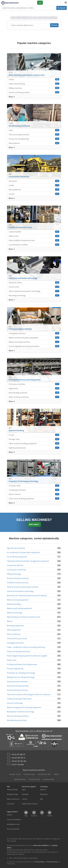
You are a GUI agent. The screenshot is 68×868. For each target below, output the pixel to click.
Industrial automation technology (20, 591)
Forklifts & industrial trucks (18, 583)
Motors (10, 621)
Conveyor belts (34, 486)
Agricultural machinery (16, 548)
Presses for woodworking (34, 139)
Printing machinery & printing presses (22, 664)
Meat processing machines (34, 342)
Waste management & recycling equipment (24, 707)
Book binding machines (34, 393)
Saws (34, 130)
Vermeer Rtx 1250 (44, 774)
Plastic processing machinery (18, 651)
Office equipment (14, 630)
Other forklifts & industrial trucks (34, 240)
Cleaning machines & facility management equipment (28, 561)
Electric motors (34, 494)
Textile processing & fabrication (19, 699)
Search (62, 8)
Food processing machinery (18, 578)
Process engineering (15, 669)
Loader (34, 185)
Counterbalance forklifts (34, 245)
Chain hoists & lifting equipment (34, 499)
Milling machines (34, 88)
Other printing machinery (34, 397)
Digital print (34, 388)
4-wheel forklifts (34, 232)
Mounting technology (34, 295)
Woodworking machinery (17, 720)
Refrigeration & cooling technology (21, 677)
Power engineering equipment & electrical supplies (27, 656)
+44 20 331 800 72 (18, 754)
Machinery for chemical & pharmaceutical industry (27, 596)
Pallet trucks (34, 236)
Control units (34, 287)
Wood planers (34, 143)
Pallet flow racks (20, 779)
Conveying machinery (34, 490)
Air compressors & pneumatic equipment (23, 552)
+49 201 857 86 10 (18, 758)
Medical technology (15, 613)
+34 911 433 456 (17, 765)
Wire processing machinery (18, 716)
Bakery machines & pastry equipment (34, 338)
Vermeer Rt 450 (49, 779)
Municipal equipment (15, 626)
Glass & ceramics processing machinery (23, 587)
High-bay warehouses (34, 448)
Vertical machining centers (34, 92)
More (12, 97)
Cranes (34, 194)
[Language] (62, 3)
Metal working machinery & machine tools (24, 617)
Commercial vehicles (15, 565)
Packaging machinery (34, 333)
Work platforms (34, 190)
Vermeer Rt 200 (34, 779)
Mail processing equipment (18, 600)
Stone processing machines (18, 686)
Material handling (14, 604)
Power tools (12, 660)
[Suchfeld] (30, 25)
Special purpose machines (17, 682)
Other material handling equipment (34, 443)
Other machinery (14, 634)
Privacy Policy (40, 862)
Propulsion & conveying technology (21, 673)
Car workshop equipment (17, 557)
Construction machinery (17, 570)
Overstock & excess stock (17, 639)
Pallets (56, 774)
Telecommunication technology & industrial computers (29, 694)
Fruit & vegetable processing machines (34, 346)
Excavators (34, 181)
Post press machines (34, 384)
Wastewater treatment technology (21, 712)
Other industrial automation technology (34, 291)
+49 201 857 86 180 (19, 761)
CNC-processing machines (34, 135)
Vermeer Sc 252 (15, 774)
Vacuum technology (15, 703)
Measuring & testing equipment (19, 608)
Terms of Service (52, 862)
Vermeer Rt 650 (29, 774)
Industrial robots (34, 283)
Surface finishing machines (18, 690)
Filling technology (14, 574)
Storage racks (34, 439)
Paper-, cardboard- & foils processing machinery (26, 647)
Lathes (34, 79)
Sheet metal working (34, 84)
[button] (66, 3)
